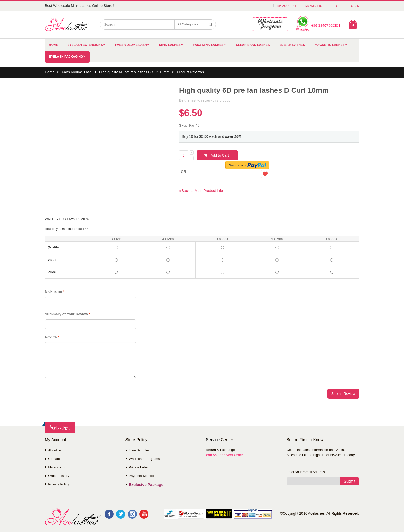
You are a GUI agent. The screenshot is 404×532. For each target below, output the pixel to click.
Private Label (139, 467)
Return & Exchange (220, 450)
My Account (287, 6)
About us (55, 450)
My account (57, 467)
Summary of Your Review (66, 314)
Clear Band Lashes (253, 45)
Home (50, 72)
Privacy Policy (59, 484)
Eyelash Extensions (85, 45)
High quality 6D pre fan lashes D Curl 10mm (134, 72)
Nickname (53, 291)
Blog (337, 6)
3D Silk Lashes (292, 45)
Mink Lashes (170, 45)
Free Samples (139, 450)
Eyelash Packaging (66, 57)
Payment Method (141, 476)
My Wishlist (314, 6)
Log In (354, 6)
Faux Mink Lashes (208, 45)
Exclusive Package (146, 484)
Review (51, 337)
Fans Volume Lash (131, 45)
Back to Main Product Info (201, 191)
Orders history (59, 476)
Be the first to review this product (205, 100)
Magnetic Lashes (330, 45)
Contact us (56, 459)
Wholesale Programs (144, 459)
